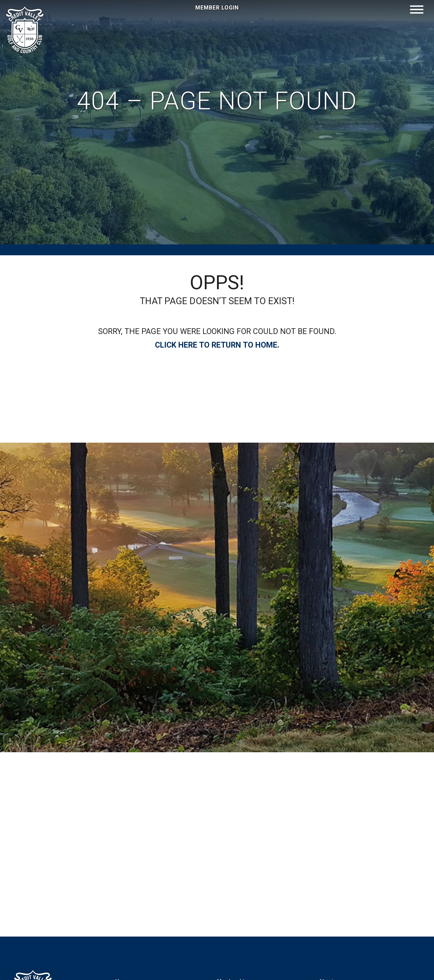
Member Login (217, 8)
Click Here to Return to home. (217, 345)
